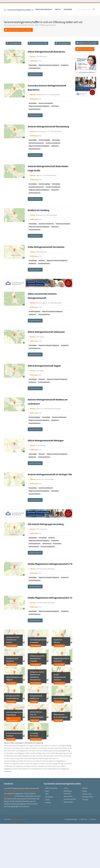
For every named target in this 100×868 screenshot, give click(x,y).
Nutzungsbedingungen (71, 819)
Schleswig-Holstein (88, 797)
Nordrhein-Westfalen (70, 799)
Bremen (48, 800)
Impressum (93, 819)
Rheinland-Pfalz (68, 802)
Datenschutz (84, 819)
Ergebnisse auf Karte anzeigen (87, 43)
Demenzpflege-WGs (63, 43)
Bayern (47, 791)
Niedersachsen (68, 796)
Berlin (47, 794)
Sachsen (85, 791)
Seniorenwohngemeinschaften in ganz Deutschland (22, 791)
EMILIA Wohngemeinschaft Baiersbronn (46, 52)
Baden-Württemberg (51, 788)
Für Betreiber (68, 9)
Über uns (58, 9)
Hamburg (48, 803)
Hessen (66, 788)
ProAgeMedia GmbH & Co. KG (19, 819)
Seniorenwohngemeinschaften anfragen (18, 30)
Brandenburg (49, 797)
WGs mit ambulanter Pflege (38, 43)
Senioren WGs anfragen (85, 49)
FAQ (36, 22)
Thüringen (85, 800)
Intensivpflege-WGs (13, 43)
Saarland (85, 788)
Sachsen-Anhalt (87, 794)
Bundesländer (9, 796)
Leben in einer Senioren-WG (44, 9)
